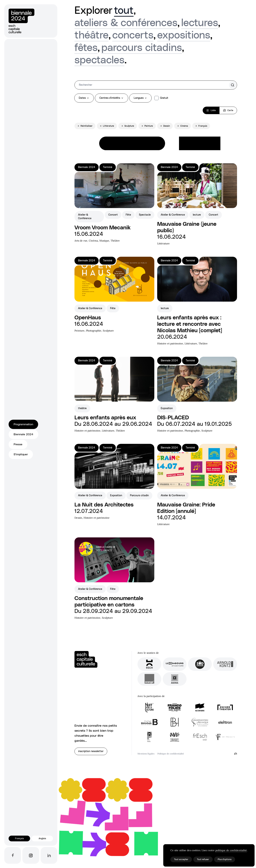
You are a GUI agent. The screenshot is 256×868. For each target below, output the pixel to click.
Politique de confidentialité (171, 754)
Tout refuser (203, 859)
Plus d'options (225, 859)
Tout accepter (181, 859)
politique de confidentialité (231, 850)
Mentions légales (146, 754)
